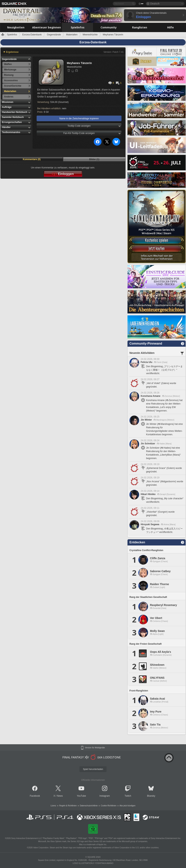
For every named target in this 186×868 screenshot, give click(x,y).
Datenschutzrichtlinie (89, 806)
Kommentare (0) (32, 159)
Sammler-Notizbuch (13, 117)
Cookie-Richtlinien (109, 806)
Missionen (8, 102)
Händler (6, 127)
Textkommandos (11, 132)
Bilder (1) (94, 159)
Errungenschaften (12, 122)
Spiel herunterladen (93, 769)
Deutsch (155, 4)
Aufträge (7, 107)
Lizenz (53, 806)
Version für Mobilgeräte (95, 748)
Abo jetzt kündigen (127, 806)
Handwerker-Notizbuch (15, 112)
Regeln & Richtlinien (68, 806)
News (60, 796)
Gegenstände (9, 59)
